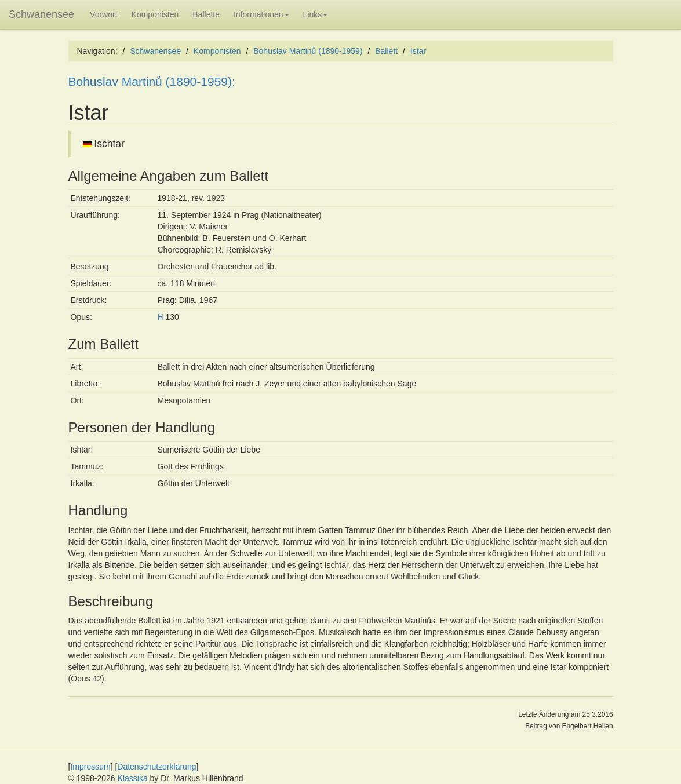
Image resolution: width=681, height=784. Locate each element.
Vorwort (103, 14)
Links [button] (316, 14)
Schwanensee (41, 14)
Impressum (90, 767)
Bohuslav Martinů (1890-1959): (152, 81)
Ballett (386, 51)
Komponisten (155, 14)
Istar (418, 51)
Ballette (206, 14)
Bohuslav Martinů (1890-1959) (308, 51)
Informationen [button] (261, 14)
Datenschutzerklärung (156, 767)
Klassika (133, 778)
